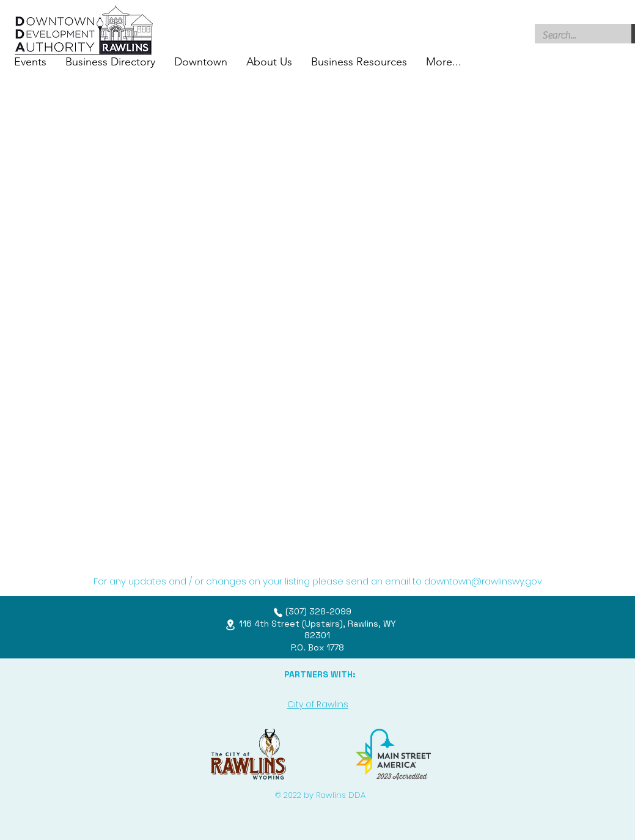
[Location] (230, 624)
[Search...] (574, 35)
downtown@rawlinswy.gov (483, 581)
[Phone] (278, 613)
